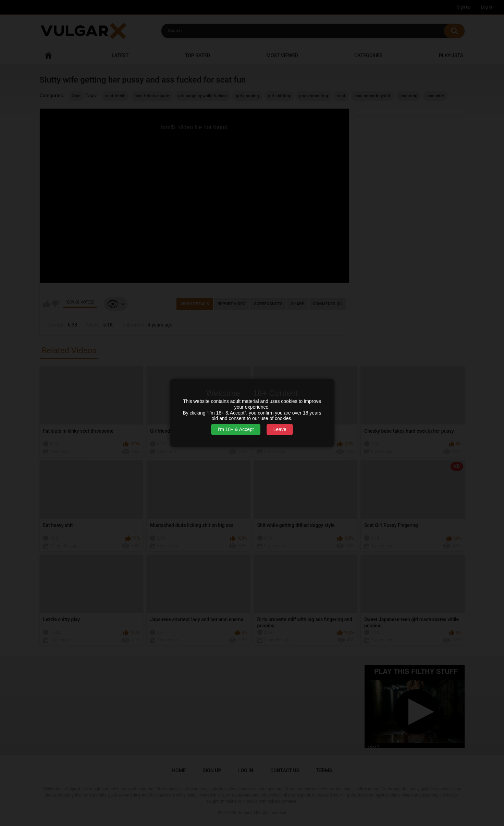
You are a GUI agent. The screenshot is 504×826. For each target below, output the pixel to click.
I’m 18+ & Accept (236, 429)
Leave (280, 429)
